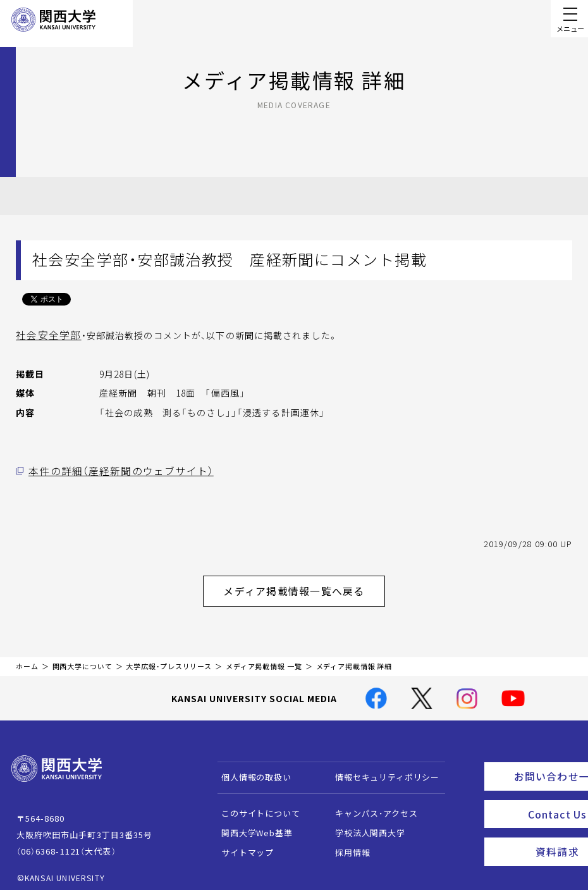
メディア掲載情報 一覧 (264, 659)
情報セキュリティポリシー (382, 770)
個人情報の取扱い (251, 770)
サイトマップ (242, 845)
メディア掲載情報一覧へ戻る (304, 586)
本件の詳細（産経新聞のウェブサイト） (110, 470)
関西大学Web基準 (251, 826)
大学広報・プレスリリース (169, 659)
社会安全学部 (45, 335)
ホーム (27, 659)
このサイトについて (255, 806)
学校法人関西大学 (364, 826)
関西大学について (83, 659)
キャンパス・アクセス (371, 806)
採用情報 (347, 845)
